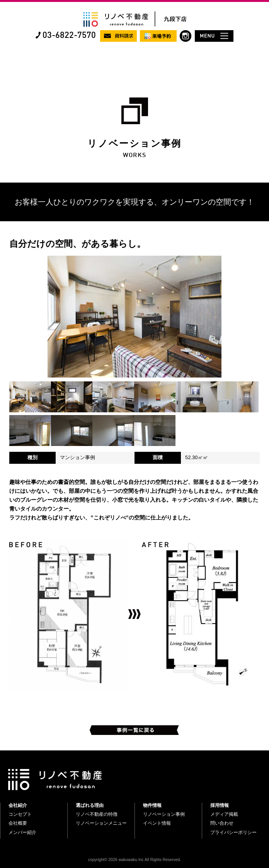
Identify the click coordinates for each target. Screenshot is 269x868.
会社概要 (18, 823)
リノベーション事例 (164, 814)
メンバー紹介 (22, 832)
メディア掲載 (224, 814)
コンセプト (20, 814)
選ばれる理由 (90, 805)
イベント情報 (157, 823)
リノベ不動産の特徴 (97, 814)
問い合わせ (222, 823)
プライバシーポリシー (233, 832)
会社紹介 (18, 805)
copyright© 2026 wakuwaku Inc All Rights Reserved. (134, 860)
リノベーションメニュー (101, 823)
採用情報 (220, 805)
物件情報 (152, 805)
